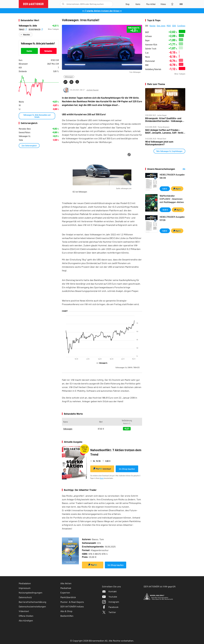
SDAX (174, 26)
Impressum (25, 588)
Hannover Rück (151, 45)
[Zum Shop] (127, 4)
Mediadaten (25, 583)
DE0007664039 (36, 29)
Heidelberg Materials (153, 69)
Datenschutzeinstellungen (32, 607)
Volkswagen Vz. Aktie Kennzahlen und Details (37, 116)
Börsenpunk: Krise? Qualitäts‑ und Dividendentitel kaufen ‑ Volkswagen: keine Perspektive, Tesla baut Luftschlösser (165, 120)
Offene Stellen (26, 616)
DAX (147, 26)
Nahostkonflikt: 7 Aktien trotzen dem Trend (116, 452)
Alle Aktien (66, 583)
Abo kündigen (26, 620)
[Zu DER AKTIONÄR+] (151, 4)
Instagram (111, 602)
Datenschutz (25, 597)
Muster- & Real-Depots (72, 602)
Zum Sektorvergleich (29, 145)
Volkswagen (69, 77)
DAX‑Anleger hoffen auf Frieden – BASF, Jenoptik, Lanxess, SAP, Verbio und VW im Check (165, 131)
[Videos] (163, 4)
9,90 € (165, 189)
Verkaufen (48, 51)
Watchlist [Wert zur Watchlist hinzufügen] (26, 34)
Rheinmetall (150, 61)
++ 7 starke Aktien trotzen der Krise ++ (102, 11)
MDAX (169, 26)
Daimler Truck (151, 49)
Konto (102, 478)
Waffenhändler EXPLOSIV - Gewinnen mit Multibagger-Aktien (172, 199)
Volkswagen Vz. (127, 367)
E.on (147, 53)
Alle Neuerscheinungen (181, 169)
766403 (23, 29)
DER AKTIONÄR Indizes (72, 606)
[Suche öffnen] (63, 4)
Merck (147, 57)
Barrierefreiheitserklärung (32, 602)
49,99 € (165, 210)
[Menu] (181, 4)
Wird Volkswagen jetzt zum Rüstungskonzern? (159, 143)
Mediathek (66, 588)
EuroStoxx (181, 26)
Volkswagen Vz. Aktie (28, 26)
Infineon (149, 36)
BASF (147, 32)
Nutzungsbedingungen (31, 593)
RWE (147, 65)
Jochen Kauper (93, 90)
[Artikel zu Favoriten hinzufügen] (77, 82)
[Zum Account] (138, 4)
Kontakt (109, 591)
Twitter (109, 612)
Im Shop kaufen (127, 469)
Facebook (110, 607)
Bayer (147, 40)
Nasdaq (152, 26)
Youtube (110, 597)
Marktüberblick (68, 597)
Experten (65, 593)
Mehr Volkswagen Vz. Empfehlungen (169, 151)
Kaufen (29, 51)
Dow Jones (161, 26)
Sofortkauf (102, 469)
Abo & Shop (66, 611)
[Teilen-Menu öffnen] (65, 82)
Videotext (24, 611)
